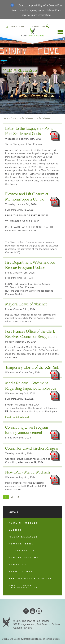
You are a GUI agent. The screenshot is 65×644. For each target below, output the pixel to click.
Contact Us (38, 26)
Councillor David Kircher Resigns (32, 448)
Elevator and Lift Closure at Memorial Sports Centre (27, 197)
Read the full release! (17, 417)
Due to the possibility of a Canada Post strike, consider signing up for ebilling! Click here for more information (37, 10)
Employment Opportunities (23, 586)
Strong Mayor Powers (30, 578)
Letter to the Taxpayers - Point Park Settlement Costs (29, 131)
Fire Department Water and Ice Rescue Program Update (30, 265)
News (14, 118)
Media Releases (26, 118)
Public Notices (23, 523)
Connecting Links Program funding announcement (27, 430)
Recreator (25, 551)
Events (15, 530)
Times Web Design (51, 639)
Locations (15, 26)
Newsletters (21, 544)
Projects (18, 564)
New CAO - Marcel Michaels (28, 472)
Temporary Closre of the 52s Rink (32, 367)
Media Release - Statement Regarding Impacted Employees (31, 386)
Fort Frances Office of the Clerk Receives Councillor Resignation (31, 334)
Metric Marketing (32, 639)
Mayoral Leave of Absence (26, 304)
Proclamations (24, 558)
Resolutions (21, 571)
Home (5, 118)
